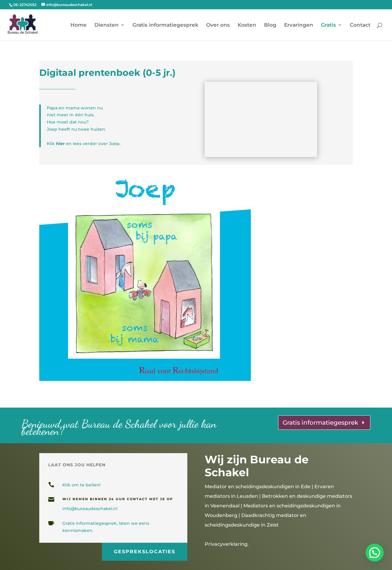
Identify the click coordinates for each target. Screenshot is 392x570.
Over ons (218, 25)
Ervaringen (299, 25)
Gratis (328, 25)
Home (79, 25)
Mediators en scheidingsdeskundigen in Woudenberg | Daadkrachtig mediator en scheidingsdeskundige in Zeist (273, 515)
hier (60, 144)
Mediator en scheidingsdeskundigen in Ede (258, 487)
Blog (270, 25)
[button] (375, 553)
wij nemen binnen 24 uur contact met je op (118, 499)
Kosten (247, 25)
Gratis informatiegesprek (165, 25)
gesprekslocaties (144, 551)
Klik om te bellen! (82, 485)
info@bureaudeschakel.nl (90, 509)
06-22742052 (25, 5)
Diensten (107, 25)
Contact (360, 25)
